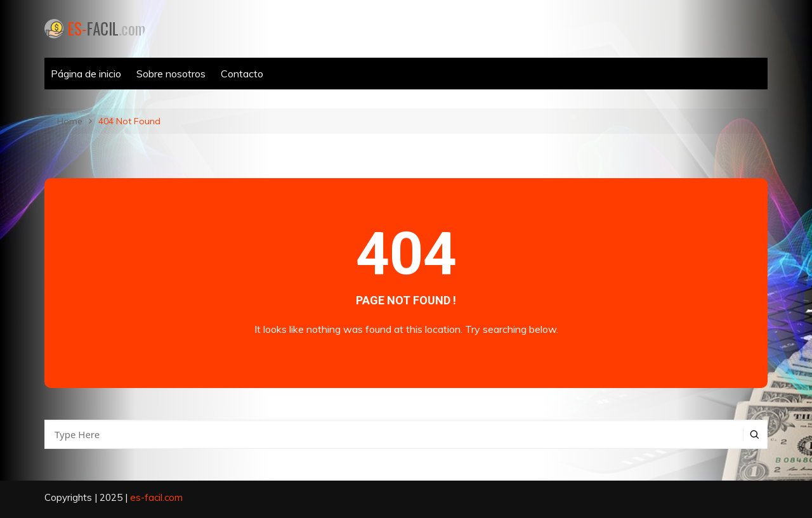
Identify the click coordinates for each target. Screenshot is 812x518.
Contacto (242, 74)
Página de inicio (86, 74)
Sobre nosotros (171, 74)
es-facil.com (156, 497)
